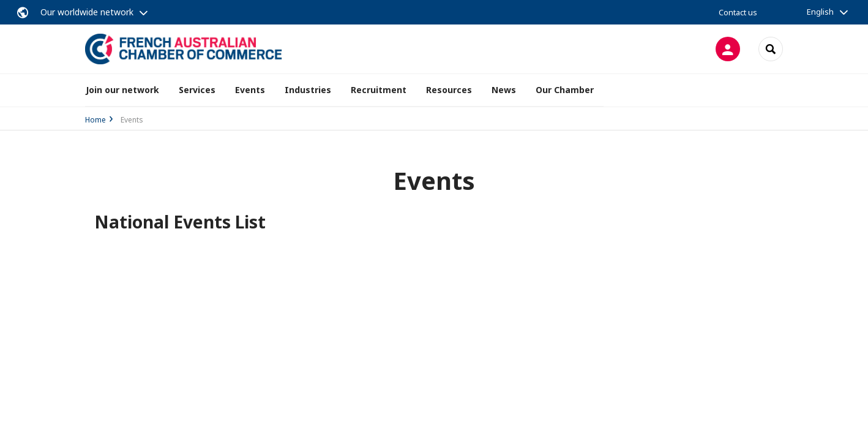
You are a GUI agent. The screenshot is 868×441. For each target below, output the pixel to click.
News (504, 90)
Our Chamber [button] (565, 90)
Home (95, 120)
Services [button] (197, 90)
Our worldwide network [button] (87, 12)
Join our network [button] (122, 90)
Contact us (738, 12)
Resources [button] (449, 90)
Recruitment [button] (379, 90)
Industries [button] (308, 90)
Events (250, 90)
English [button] (820, 12)
